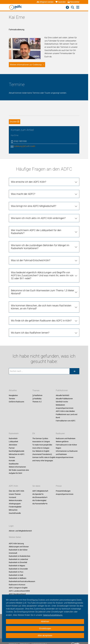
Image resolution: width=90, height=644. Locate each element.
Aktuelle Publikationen (64, 391)
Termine (12, 391)
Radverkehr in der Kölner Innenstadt (18, 544)
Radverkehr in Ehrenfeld (18, 555)
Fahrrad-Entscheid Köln (18, 590)
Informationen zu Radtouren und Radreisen (67, 446)
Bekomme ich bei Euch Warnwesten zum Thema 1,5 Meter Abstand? (43, 285)
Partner (12, 441)
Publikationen (62, 383)
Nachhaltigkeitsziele (16, 444)
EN (34, 426)
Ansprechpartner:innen (65, 401)
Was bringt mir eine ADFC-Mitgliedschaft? (34, 199)
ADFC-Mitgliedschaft (40, 484)
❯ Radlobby (37, 391)
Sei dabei (36, 479)
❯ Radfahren (37, 388)
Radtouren (60, 426)
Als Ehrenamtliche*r (40, 490)
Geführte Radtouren (16, 395)
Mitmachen (13, 503)
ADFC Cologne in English (18, 581)
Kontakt (12, 453)
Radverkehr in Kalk (16, 568)
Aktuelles (13, 383)
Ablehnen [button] (45, 621)
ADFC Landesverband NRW (19, 584)
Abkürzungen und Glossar (19, 539)
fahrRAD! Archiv (62, 395)
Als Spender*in (38, 487)
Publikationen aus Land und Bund (67, 409)
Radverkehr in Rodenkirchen (20, 549)
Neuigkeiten (13, 388)
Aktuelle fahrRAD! (63, 388)
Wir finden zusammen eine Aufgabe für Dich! (19, 465)
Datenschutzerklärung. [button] (53, 615)
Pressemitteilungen (63, 484)
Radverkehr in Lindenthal (18, 552)
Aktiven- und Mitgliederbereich (20, 524)
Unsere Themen (15, 487)
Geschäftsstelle (15, 506)
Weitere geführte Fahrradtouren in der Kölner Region (66, 438)
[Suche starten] (74, 364)
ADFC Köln (13, 479)
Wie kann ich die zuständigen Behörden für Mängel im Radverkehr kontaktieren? (40, 239)
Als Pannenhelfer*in (40, 496)
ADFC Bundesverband (17, 587)
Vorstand (12, 490)
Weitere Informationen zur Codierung (26, 57)
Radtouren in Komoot (17, 577)
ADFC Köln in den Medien (65, 404)
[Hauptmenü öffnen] (78, 7)
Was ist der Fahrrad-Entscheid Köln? (31, 253)
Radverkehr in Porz (16, 565)
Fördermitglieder (15, 500)
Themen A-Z (37, 395)
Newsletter (74, 2)
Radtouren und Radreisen (66, 431)
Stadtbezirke (14, 456)
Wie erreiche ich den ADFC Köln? (29, 175)
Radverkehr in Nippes (17, 558)
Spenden (61, 2)
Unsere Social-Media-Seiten (19, 593)
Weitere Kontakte (15, 493)
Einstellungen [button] (45, 629)
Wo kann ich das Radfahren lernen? (30, 325)
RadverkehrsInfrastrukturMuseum (22, 574)
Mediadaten (60, 398)
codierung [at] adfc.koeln (24, 139)
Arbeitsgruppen (15, 496)
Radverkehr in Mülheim (18, 571)
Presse (59, 479)
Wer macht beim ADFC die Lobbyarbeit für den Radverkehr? (36, 224)
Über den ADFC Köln (16, 484)
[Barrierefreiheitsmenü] (67, 7)
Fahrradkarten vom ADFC (66, 414)
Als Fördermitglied (39, 493)
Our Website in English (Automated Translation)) (42, 446)
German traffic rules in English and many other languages (44, 452)
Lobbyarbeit (13, 434)
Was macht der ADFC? (23, 187)
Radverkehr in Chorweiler (18, 562)
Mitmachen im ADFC (17, 447)
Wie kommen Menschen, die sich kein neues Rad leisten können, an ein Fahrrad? (41, 300)
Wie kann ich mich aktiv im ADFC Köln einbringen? (38, 211)
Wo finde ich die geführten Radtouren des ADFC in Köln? (41, 313)
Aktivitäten (13, 438)
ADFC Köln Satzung (16, 536)
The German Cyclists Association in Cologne (41, 433)
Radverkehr (14, 426)
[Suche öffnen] (73, 7)
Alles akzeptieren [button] (45, 636)
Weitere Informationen (17, 460)
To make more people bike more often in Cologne (42, 439)
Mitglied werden (45, 2)
